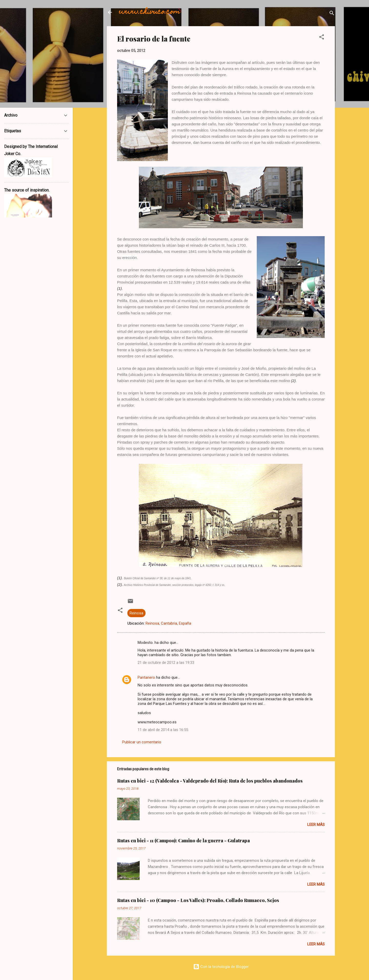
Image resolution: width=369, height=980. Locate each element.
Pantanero (146, 677)
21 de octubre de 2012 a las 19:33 (166, 663)
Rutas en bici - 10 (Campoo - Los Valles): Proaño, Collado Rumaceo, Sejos (198, 900)
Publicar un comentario (142, 742)
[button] (322, 38)
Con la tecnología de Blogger (221, 967)
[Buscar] (332, 14)
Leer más (316, 825)
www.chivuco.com (150, 12)
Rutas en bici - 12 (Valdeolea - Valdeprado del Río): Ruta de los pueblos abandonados (210, 781)
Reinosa (136, 613)
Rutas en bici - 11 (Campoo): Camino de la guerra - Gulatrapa (183, 841)
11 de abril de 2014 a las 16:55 (163, 730)
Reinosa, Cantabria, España (168, 623)
